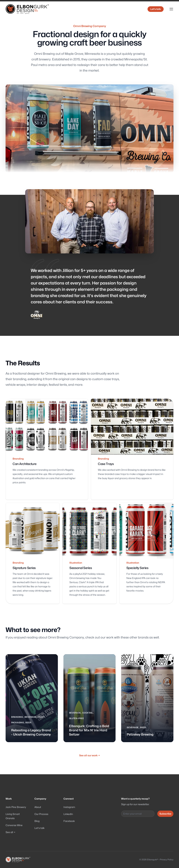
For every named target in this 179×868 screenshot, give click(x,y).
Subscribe (165, 814)
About (38, 807)
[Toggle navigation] (171, 9)
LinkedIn (68, 814)
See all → (10, 832)
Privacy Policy (167, 860)
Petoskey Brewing (140, 734)
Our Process (41, 814)
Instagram (69, 807)
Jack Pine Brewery (16, 807)
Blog (37, 821)
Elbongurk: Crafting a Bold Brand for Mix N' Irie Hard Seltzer (89, 730)
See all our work (89, 755)
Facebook (69, 821)
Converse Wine (14, 825)
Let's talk (156, 9)
